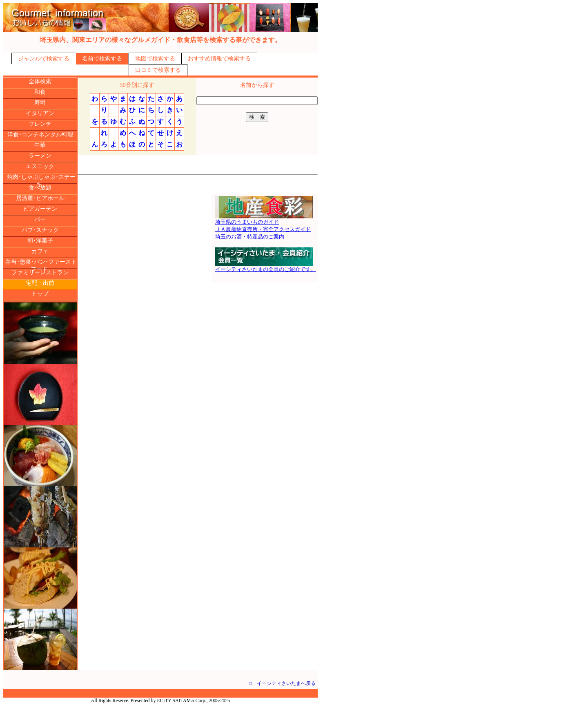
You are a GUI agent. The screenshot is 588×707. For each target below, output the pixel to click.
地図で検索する (155, 59)
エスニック (40, 166)
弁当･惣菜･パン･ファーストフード (41, 266)
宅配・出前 (40, 283)
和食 (40, 92)
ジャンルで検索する (44, 59)
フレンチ (40, 124)
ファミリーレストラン (40, 272)
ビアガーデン (40, 209)
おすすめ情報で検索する (219, 59)
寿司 (40, 103)
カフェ (40, 251)
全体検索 (40, 81)
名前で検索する (102, 59)
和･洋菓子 (40, 241)
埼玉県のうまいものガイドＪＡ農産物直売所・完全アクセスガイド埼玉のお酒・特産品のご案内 (264, 227)
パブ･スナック (40, 230)
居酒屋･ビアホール (40, 198)
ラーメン (40, 156)
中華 (40, 145)
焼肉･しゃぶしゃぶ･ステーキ (41, 181)
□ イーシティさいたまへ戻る (282, 683)
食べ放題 (40, 188)
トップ (40, 294)
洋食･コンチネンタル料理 (40, 135)
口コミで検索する (158, 70)
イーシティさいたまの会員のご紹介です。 (266, 267)
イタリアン (40, 113)
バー (40, 219)
